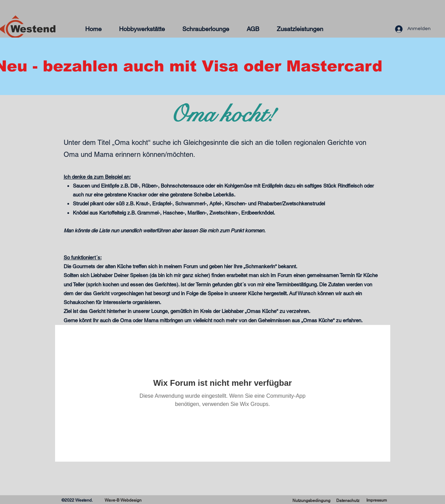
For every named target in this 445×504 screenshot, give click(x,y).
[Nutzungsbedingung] (312, 501)
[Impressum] (377, 500)
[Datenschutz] (348, 501)
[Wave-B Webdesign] (123, 500)
